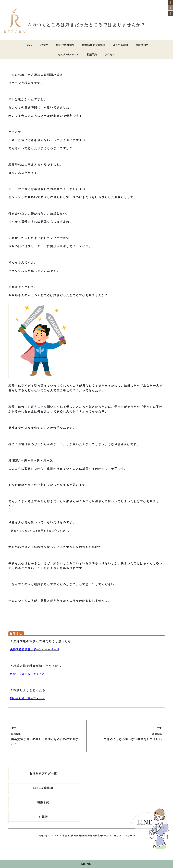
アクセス (110, 55)
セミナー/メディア (69, 55)
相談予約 (92, 55)
